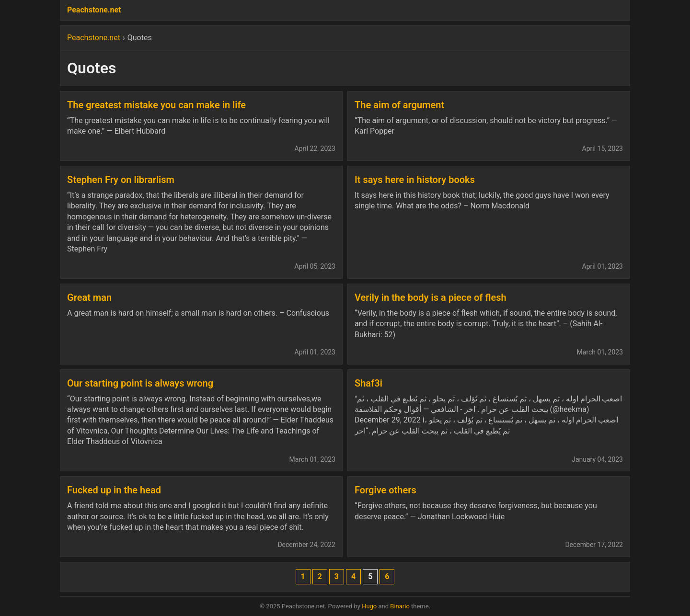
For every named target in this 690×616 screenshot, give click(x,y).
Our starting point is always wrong (140, 383)
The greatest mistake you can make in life (156, 105)
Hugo (369, 606)
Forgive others (385, 490)
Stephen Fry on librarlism (121, 180)
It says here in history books (415, 180)
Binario (400, 606)
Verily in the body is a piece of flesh (431, 297)
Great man (89, 297)
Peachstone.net (94, 10)
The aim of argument (399, 105)
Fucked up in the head (114, 490)
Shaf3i (368, 383)
